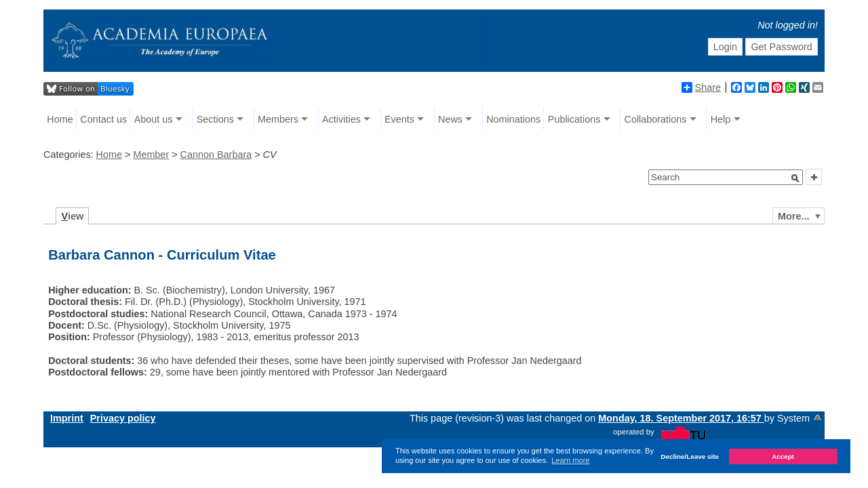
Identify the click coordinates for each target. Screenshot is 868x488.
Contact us (103, 119)
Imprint (67, 418)
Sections (215, 119)
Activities (341, 119)
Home (60, 119)
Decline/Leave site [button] (690, 456)
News (450, 119)
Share (701, 87)
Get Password (781, 47)
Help (721, 119)
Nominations (513, 119)
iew (73, 216)
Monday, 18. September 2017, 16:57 (681, 418)
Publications (574, 119)
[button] (795, 178)
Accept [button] (783, 456)
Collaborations (656, 119)
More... (793, 216)
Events (399, 119)
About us (154, 119)
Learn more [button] (570, 460)
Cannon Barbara (216, 155)
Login (725, 47)
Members (278, 119)
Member (151, 155)
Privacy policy (123, 418)
